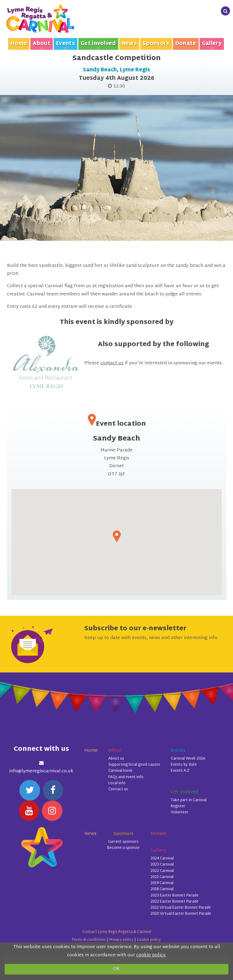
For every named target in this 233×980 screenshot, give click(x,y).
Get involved (98, 44)
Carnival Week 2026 (188, 759)
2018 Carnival (162, 889)
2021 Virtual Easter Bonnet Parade (181, 908)
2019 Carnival (162, 883)
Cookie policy (149, 940)
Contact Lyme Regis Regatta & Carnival (117, 932)
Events (66, 44)
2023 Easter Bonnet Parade (174, 896)
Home (19, 44)
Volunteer (180, 812)
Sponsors (156, 44)
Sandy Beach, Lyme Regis (116, 70)
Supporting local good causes (134, 765)
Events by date (184, 765)
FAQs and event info (126, 777)
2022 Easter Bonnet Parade (174, 902)
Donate (186, 44)
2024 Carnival (162, 859)
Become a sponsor (123, 848)
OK (116, 969)
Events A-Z (180, 771)
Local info (117, 783)
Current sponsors (123, 842)
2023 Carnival (162, 865)
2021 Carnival (162, 877)
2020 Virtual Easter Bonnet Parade (181, 914)
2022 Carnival (162, 871)
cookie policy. (151, 955)
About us (116, 759)
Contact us (118, 789)
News (129, 44)
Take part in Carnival (189, 800)
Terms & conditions (89, 940)
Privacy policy (121, 940)
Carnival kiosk (120, 771)
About (42, 44)
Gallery (212, 44)
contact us (112, 363)
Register (178, 806)
